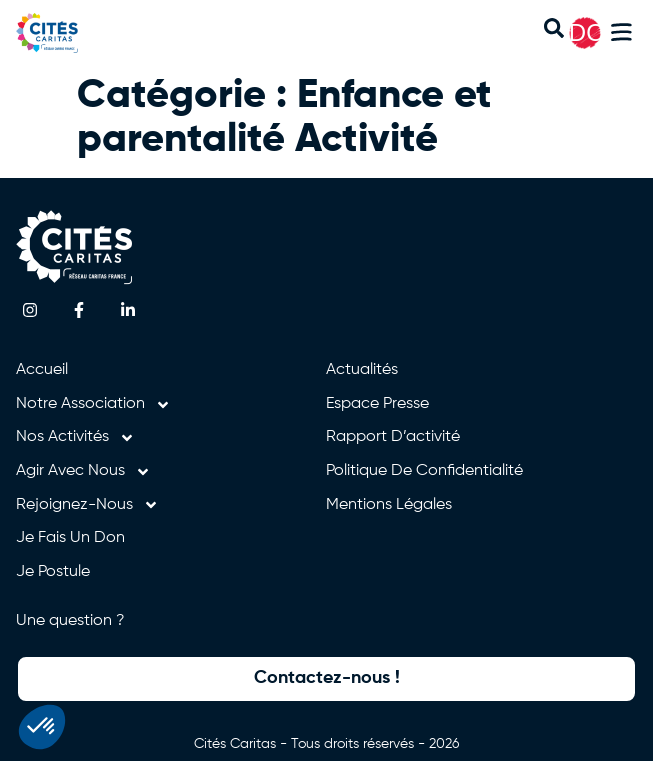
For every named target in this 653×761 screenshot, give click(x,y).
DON (595, 32)
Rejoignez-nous (87, 506)
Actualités (362, 370)
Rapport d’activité (393, 437)
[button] (621, 35)
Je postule (53, 572)
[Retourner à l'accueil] (68, 33)
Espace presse (377, 404)
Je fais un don (70, 538)
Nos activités (75, 438)
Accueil (42, 370)
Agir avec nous (83, 472)
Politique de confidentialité (424, 471)
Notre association (93, 405)
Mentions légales (389, 505)
